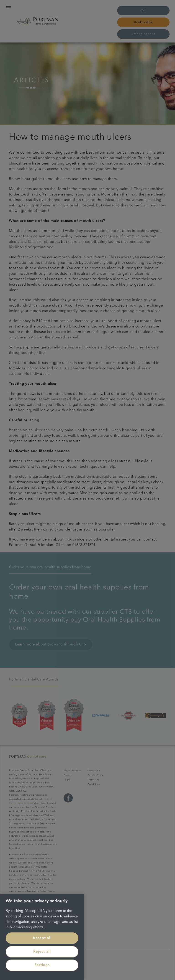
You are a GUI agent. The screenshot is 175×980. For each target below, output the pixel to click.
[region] (42, 937)
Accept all (42, 938)
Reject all (42, 952)
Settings (42, 965)
